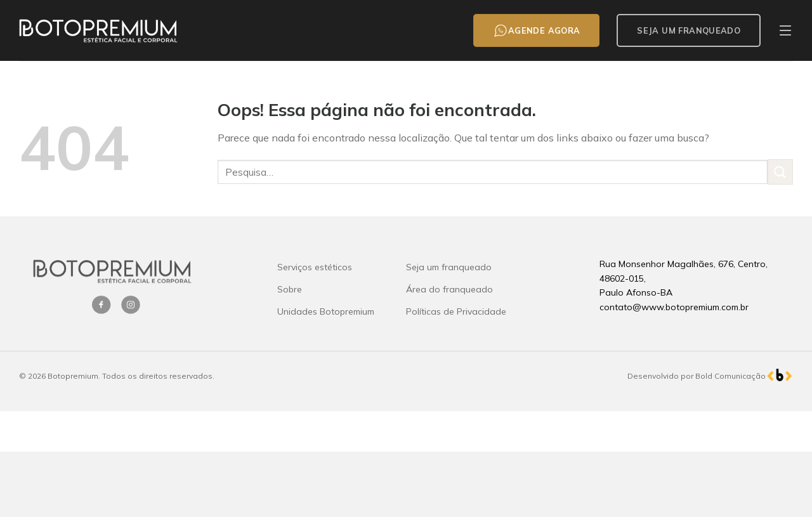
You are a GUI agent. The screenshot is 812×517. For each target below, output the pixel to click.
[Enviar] (780, 172)
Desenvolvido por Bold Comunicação (697, 376)
